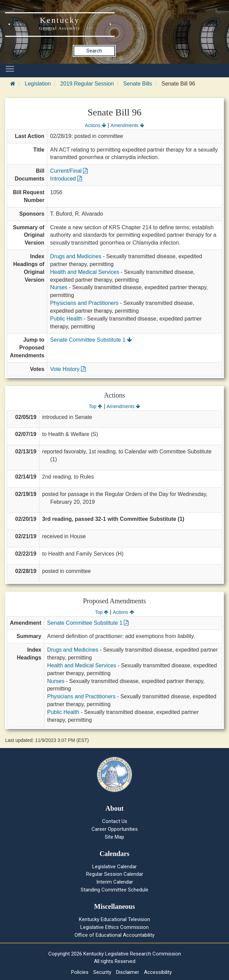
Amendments (127, 125)
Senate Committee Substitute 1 (91, 340)
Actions (95, 125)
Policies (80, 972)
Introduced (66, 179)
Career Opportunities (115, 829)
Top (95, 406)
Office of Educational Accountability (114, 935)
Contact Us (115, 821)
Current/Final (69, 171)
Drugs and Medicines (76, 256)
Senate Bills (138, 84)
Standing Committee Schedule (114, 890)
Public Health (66, 319)
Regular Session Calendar (115, 874)
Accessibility (158, 972)
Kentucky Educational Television (114, 919)
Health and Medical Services (85, 272)
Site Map (114, 837)
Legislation (38, 84)
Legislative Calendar (114, 867)
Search (94, 51)
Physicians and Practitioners (84, 303)
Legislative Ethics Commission (114, 927)
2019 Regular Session (87, 84)
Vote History (68, 369)
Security (102, 972)
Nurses (59, 287)
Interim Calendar (115, 882)
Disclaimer (128, 972)
